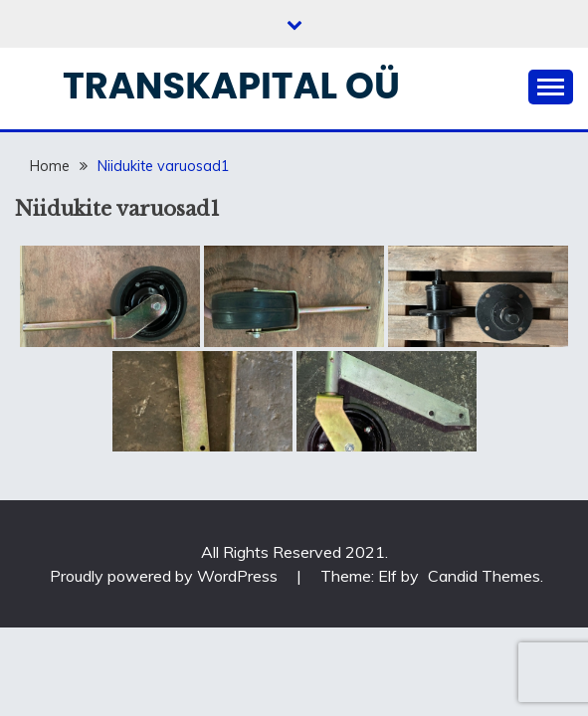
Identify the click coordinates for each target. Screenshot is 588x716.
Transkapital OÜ (231, 86)
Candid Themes (484, 576)
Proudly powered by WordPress (166, 576)
